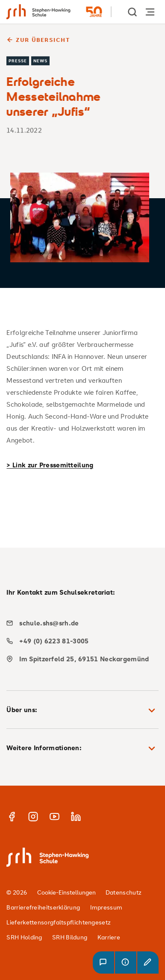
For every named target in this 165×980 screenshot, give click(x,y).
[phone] (79, 641)
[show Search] (133, 12)
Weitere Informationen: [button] (82, 748)
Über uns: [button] (82, 710)
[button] (103, 962)
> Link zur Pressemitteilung (50, 465)
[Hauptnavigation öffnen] (150, 12)
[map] (79, 659)
